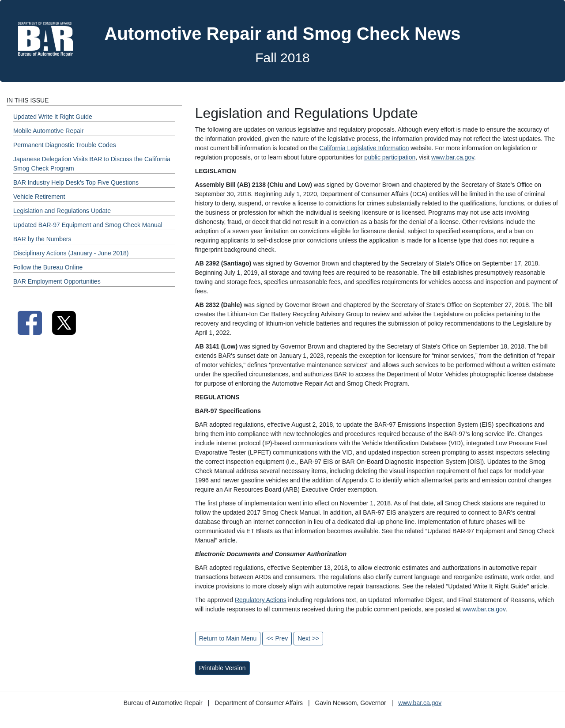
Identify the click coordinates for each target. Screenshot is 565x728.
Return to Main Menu (228, 638)
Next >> (308, 638)
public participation (390, 157)
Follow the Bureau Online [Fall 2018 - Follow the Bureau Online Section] (48, 267)
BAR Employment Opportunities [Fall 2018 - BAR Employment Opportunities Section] (57, 281)
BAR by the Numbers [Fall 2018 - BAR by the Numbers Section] (42, 239)
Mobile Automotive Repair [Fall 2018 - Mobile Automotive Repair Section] (49, 131)
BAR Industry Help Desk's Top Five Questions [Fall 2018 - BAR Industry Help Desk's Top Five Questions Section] (76, 182)
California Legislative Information (364, 148)
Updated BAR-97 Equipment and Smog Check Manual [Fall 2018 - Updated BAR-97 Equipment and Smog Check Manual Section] (88, 225)
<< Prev (277, 638)
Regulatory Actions (261, 600)
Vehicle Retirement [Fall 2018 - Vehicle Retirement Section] (39, 197)
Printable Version (222, 668)
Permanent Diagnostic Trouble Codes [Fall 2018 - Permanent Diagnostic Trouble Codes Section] (65, 145)
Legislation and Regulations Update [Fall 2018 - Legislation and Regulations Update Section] (62, 211)
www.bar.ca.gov (453, 157)
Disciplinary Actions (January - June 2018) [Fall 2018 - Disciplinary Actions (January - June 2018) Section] (71, 253)
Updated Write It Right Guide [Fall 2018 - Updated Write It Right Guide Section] (53, 117)
